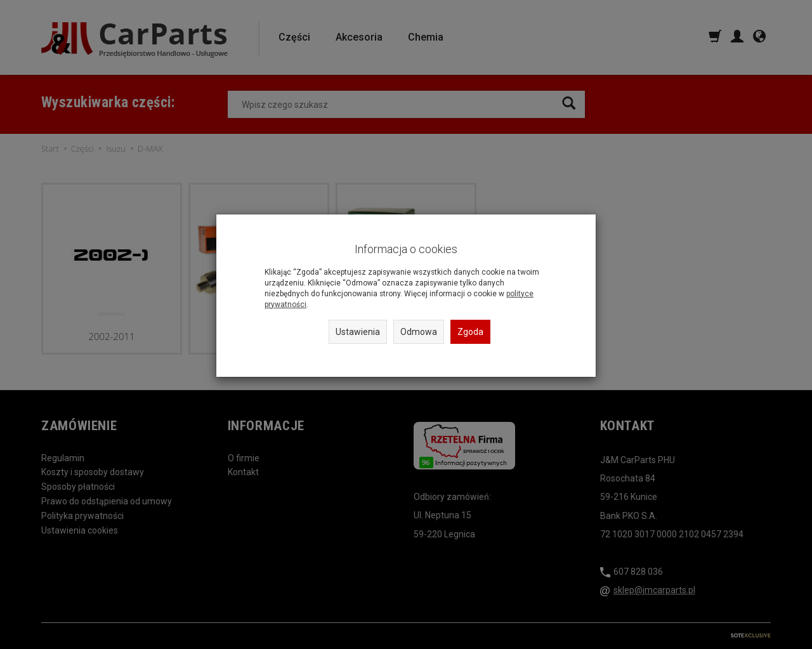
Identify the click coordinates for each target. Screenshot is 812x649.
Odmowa (419, 332)
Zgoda (470, 332)
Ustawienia (358, 332)
